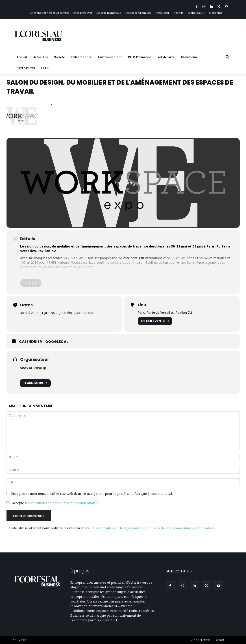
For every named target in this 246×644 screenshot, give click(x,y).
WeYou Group (33, 368)
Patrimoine (189, 57)
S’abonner (216, 13)
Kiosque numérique (109, 13)
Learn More (35, 383)
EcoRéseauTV (196, 13)
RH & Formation (140, 57)
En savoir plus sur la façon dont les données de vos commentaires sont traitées (152, 528)
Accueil (22, 57)
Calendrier (30, 342)
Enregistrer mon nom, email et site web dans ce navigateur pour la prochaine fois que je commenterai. (92, 494)
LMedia (21, 640)
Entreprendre (81, 57)
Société (59, 57)
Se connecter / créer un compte (49, 13)
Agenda (179, 13)
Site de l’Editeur (200, 640)
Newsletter (163, 13)
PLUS (45, 68)
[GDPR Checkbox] (8, 503)
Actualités (40, 57)
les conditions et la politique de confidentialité (62, 503)
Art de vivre (166, 57)
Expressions (26, 68)
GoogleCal (57, 342)
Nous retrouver (83, 13)
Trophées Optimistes (138, 13)
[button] (228, 58)
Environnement (110, 57)
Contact (219, 640)
